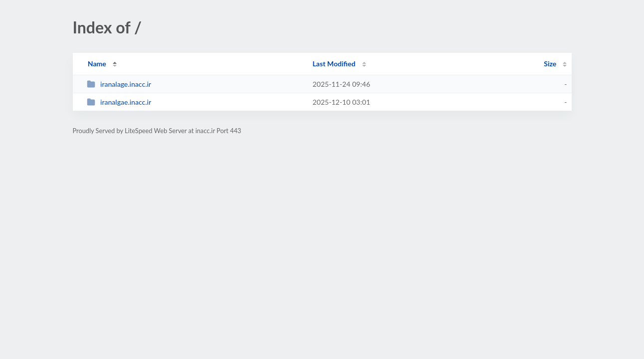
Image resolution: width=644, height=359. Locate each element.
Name (97, 64)
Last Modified (334, 64)
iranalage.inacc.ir (119, 84)
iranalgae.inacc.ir (119, 102)
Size (550, 64)
